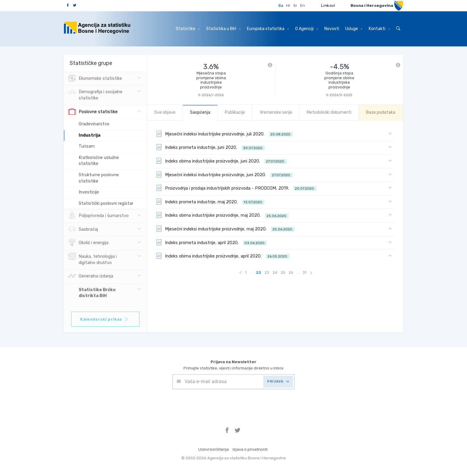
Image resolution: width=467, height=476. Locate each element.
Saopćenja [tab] (200, 112)
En (303, 6)
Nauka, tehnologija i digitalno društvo (92, 259)
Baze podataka (381, 112)
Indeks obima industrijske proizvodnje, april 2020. (223, 256)
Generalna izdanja (91, 276)
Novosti (332, 29)
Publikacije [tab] (235, 112)
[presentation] (218, 404)
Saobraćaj (83, 230)
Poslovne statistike (93, 112)
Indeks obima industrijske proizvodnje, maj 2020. (222, 215)
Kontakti (379, 29)
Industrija (89, 135)
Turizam (87, 146)
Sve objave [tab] (165, 112)
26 (291, 273)
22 (259, 273)
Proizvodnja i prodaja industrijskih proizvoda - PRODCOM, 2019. (236, 188)
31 (305, 273)
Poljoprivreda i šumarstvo (98, 216)
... (251, 273)
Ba (281, 6)
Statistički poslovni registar (106, 203)
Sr (295, 6)
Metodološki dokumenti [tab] (329, 112)
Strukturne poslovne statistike (99, 178)
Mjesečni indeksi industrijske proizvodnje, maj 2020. (225, 229)
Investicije (89, 192)
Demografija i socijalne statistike (95, 94)
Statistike (188, 29)
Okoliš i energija (88, 243)
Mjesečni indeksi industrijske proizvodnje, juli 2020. (224, 134)
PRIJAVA (278, 381)
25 (283, 273)
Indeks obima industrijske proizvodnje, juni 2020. (221, 161)
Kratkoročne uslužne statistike (99, 161)
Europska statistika (268, 29)
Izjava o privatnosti (250, 449)
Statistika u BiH (223, 29)
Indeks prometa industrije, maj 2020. (210, 202)
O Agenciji (307, 29)
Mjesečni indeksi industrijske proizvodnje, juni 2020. (224, 174)
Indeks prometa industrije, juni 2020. (210, 147)
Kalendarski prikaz (104, 319)
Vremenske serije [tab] (276, 112)
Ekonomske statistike (95, 79)
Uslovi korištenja (214, 449)
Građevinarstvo (94, 124)
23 (267, 273)
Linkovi (328, 6)
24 (275, 273)
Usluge (354, 29)
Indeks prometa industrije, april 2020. (211, 242)
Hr (288, 6)
